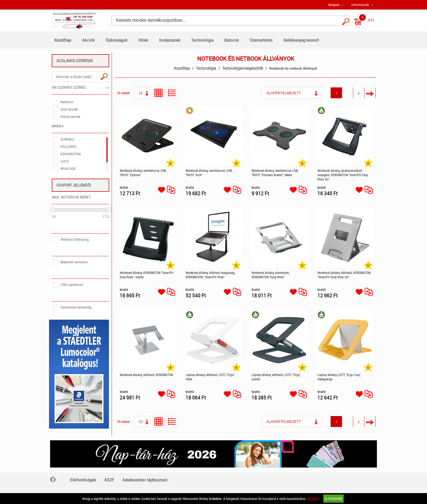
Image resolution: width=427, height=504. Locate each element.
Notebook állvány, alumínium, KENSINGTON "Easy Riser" (271, 275)
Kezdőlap (63, 40)
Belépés (334, 5)
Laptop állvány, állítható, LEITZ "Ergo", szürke (277, 377)
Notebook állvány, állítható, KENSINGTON (147, 375)
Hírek (143, 40)
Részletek (313, 499)
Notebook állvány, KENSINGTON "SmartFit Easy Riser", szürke (147, 275)
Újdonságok (117, 40)
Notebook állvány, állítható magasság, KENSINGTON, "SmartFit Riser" (211, 275)
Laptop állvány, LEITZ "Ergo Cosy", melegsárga (340, 377)
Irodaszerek (170, 40)
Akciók (88, 40)
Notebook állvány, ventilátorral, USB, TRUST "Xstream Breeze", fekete (275, 173)
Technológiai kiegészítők (243, 68)
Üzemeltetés (261, 40)
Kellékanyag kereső (301, 40)
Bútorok (232, 40)
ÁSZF (109, 479)
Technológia (202, 40)
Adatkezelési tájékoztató (145, 479)
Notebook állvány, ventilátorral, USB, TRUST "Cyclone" (144, 173)
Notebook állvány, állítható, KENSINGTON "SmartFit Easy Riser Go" (344, 275)
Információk (360, 5)
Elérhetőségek (83, 479)
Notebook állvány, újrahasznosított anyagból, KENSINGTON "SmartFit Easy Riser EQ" (343, 175)
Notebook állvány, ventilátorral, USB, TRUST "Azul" (209, 173)
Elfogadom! (333, 499)
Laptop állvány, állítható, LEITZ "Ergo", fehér (211, 377)
